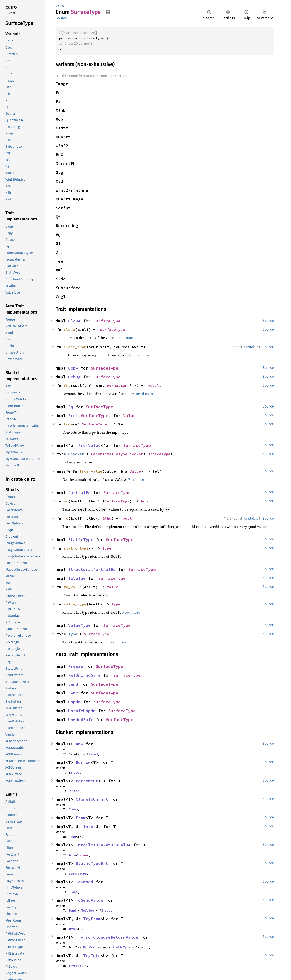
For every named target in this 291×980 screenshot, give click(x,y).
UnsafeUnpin (82, 711)
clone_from (75, 347)
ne (66, 518)
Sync (73, 693)
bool (145, 501)
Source (61, 18)
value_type (75, 604)
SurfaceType (107, 321)
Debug (74, 377)
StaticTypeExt (92, 863)
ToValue (77, 578)
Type (107, 548)
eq (66, 501)
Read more (125, 338)
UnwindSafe (81, 720)
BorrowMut (87, 781)
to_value (73, 587)
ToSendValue (89, 900)
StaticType (81, 540)
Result (155, 385)
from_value (91, 471)
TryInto (92, 956)
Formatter (117, 385)
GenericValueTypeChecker (117, 454)
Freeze (76, 666)
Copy (73, 368)
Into (88, 827)
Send (73, 684)
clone (69, 329)
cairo (60, 6)
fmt (67, 385)
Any (79, 744)
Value (129, 416)
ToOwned (84, 882)
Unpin (74, 702)
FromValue (89, 445)
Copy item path (108, 12)
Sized (93, 754)
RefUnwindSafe (84, 675)
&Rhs (107, 518)
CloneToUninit (92, 799)
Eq (71, 407)
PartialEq (79, 493)
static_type (76, 548)
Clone (74, 321)
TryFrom (92, 919)
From (73, 416)
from (68, 424)
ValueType (79, 625)
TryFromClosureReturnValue (107, 937)
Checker (76, 454)
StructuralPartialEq (92, 569)
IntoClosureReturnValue (103, 845)
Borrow (83, 762)
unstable (251, 347)
